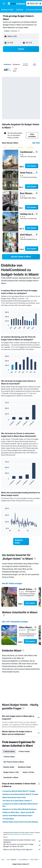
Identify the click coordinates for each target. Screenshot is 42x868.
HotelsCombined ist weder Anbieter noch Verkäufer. (22, 841)
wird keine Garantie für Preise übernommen (20, 834)
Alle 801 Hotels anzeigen (12, 584)
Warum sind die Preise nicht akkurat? (22, 849)
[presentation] (13, 127)
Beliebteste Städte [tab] (24, 767)
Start (3, 860)
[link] (21, 257)
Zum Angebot (32, 166)
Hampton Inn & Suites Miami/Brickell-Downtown (19, 809)
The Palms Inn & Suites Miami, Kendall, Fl (17, 801)
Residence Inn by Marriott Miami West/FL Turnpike (20, 794)
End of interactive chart (4, 328)
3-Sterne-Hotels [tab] (9, 751)
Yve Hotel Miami (8, 819)
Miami (32, 860)
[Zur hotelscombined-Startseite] (16, 3)
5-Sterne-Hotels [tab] (9, 757)
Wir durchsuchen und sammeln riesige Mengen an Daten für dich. (22, 845)
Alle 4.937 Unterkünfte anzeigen (15, 622)
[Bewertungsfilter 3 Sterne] (12, 148)
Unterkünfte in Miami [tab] (11, 777)
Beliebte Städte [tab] (9, 767)
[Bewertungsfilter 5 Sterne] (30, 148)
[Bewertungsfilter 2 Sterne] (5, 148)
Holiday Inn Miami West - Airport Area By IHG (18, 812)
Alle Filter (36, 143)
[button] (4, 4)
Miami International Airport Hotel (14, 797)
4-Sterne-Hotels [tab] (24, 751)
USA (8, 860)
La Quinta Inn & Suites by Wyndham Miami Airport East (20, 805)
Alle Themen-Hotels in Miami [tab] (14, 762)
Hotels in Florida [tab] (28, 772)
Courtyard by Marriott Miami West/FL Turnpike (19, 791)
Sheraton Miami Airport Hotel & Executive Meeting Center (20, 823)
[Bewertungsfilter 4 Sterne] (20, 148)
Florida (21, 860)
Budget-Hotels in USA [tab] (11, 772)
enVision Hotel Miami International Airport (17, 816)
